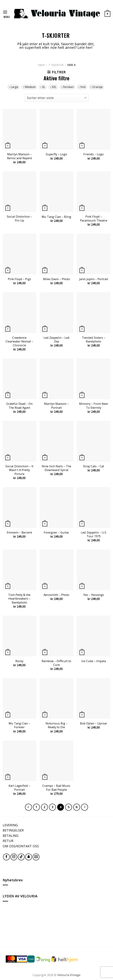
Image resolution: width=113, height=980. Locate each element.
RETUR (8, 841)
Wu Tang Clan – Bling (56, 217)
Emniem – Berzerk (19, 532)
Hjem (41, 65)
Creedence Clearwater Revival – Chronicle (19, 341)
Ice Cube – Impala (94, 661)
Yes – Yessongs (94, 595)
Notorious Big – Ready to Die (56, 725)
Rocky (19, 661)
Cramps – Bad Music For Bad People (56, 788)
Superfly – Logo (56, 154)
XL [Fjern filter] (44, 87)
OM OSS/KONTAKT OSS (21, 846)
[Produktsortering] (56, 98)
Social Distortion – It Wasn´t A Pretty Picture (19, 470)
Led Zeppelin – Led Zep (56, 340)
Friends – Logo (94, 154)
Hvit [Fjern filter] (83, 87)
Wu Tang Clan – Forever (19, 725)
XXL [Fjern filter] (54, 87)
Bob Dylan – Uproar (94, 723)
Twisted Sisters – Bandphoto (94, 340)
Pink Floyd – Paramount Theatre (94, 218)
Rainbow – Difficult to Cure (56, 663)
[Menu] (6, 14)
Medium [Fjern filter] (30, 87)
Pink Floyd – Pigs (19, 279)
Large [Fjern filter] (14, 87)
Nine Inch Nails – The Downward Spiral (56, 468)
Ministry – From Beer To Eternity (94, 406)
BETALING (11, 835)
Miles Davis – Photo (56, 279)
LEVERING (10, 825)
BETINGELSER (13, 830)
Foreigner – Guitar (56, 532)
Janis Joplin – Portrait (94, 279)
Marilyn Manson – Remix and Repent (19, 156)
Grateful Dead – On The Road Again (19, 406)
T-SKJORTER (56, 65)
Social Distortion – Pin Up (19, 218)
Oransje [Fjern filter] (97, 87)
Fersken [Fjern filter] (68, 87)
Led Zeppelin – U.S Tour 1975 (94, 534)
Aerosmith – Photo (56, 595)
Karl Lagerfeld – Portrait (19, 788)
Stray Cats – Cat (94, 466)
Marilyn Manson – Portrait (56, 406)
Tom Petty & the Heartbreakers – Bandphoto (19, 599)
